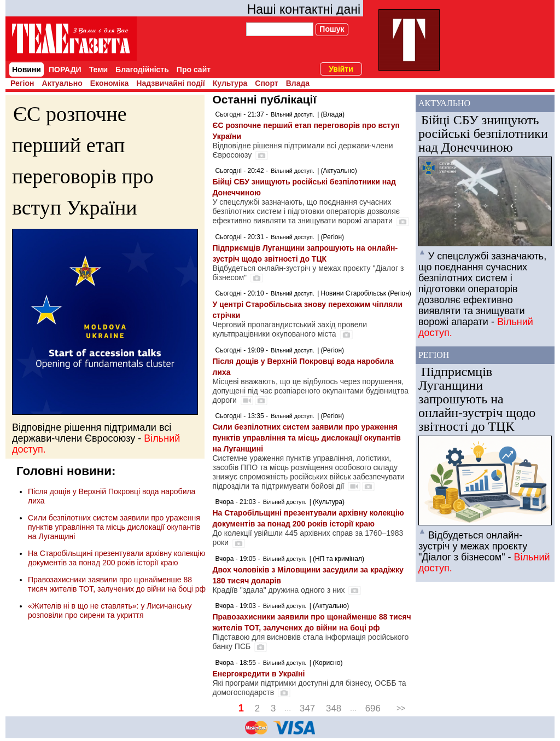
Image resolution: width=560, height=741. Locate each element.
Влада (298, 83)
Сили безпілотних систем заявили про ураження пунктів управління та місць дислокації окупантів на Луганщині (114, 527)
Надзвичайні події (170, 83)
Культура (230, 83)
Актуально (62, 83)
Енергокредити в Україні (258, 674)
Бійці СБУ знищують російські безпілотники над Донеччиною (483, 134)
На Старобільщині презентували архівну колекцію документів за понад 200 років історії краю (116, 558)
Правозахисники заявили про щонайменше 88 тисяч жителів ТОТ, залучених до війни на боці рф (117, 584)
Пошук (332, 29)
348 (334, 708)
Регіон (22, 83)
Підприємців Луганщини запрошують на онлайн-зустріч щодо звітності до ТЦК (477, 399)
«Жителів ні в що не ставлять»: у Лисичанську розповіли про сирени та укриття (110, 610)
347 (307, 708)
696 (373, 708)
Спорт (266, 83)
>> (401, 708)
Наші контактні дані (304, 9)
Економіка (110, 83)
